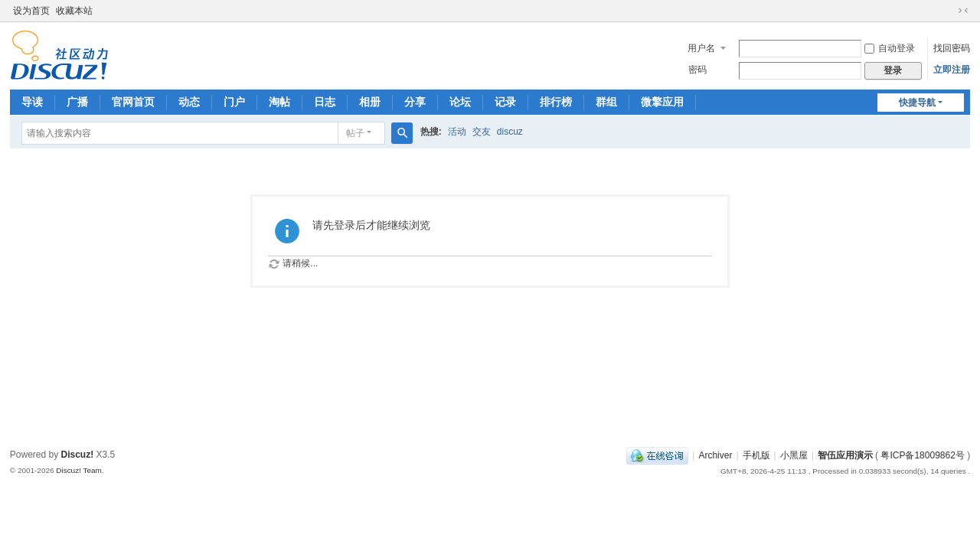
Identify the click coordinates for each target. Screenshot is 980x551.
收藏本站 (74, 11)
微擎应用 (662, 102)
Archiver (715, 455)
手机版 (756, 455)
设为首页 (31, 11)
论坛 (460, 102)
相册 (370, 102)
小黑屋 (794, 455)
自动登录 (890, 48)
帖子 (355, 133)
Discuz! (78, 455)
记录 (505, 102)
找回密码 (952, 48)
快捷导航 (917, 103)
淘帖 (279, 102)
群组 (606, 102)
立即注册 (952, 70)
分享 (415, 102)
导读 (32, 102)
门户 (234, 102)
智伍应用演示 (845, 455)
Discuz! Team (79, 470)
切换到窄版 (963, 11)
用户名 (701, 48)
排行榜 (556, 102)
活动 (457, 132)
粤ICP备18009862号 (922, 455)
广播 (77, 102)
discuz (510, 132)
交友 (482, 132)
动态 (189, 102)
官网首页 (133, 102)
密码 (697, 70)
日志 (325, 102)
